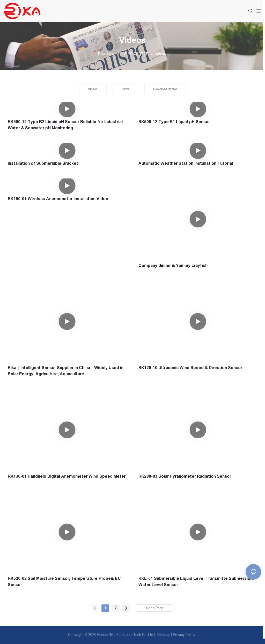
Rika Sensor (108, 54)
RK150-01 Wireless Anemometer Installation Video (58, 199)
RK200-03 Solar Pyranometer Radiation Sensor (185, 476)
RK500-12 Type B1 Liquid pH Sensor (174, 122)
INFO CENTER (136, 54)
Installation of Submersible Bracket (43, 163)
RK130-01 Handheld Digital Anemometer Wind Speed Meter (67, 476)
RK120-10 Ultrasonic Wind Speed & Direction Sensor (190, 368)
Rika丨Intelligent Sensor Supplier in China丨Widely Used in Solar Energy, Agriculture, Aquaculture (66, 371)
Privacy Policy (184, 635)
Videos (160, 54)
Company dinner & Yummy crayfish (173, 265)
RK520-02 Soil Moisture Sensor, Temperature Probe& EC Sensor (64, 582)
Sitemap (163, 635)
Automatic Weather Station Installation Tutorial (186, 163)
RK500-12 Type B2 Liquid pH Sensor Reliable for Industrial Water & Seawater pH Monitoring (65, 125)
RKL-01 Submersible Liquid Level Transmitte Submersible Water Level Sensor (196, 582)
